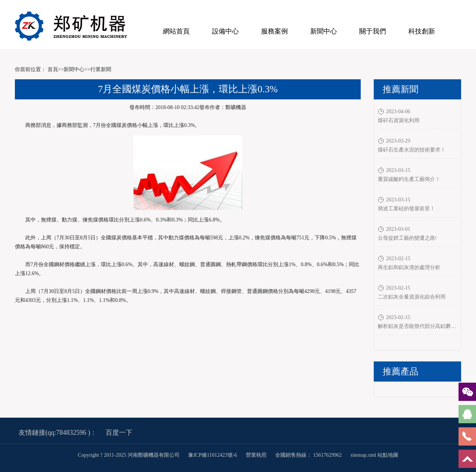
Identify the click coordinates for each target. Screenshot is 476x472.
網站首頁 (176, 31)
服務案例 (274, 31)
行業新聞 (101, 69)
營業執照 (256, 455)
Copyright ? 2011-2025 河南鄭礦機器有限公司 (129, 455)
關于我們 (373, 31)
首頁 (53, 69)
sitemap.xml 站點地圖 (374, 455)
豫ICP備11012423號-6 (213, 455)
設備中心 (225, 31)
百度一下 (119, 433)
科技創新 (422, 31)
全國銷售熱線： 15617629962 (308, 455)
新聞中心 (324, 31)
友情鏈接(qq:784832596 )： (58, 433)
